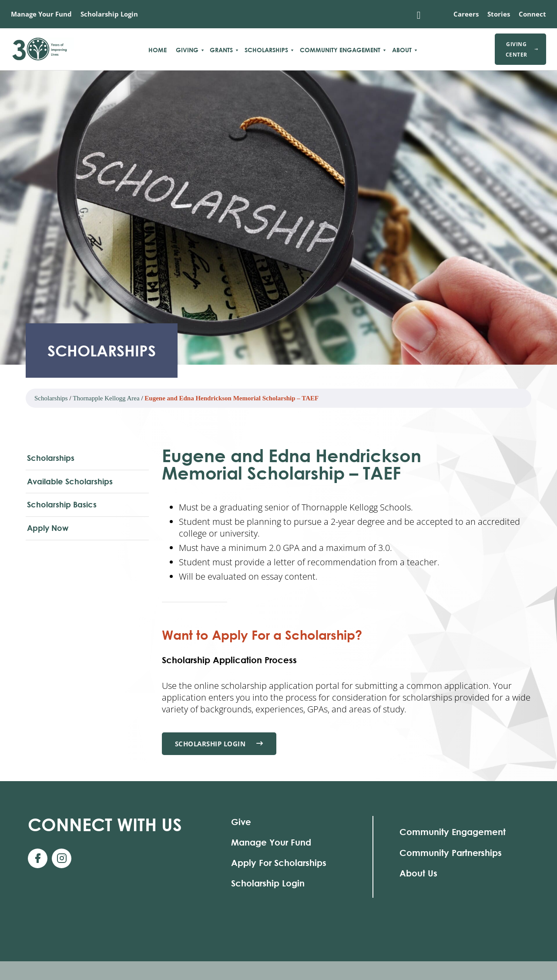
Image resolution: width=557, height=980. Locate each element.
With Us (105, 824)
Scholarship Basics (62, 504)
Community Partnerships (451, 853)
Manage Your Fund (41, 14)
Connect (532, 14)
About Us (418, 873)
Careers (466, 14)
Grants (221, 50)
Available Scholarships (70, 481)
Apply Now (48, 528)
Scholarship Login (109, 14)
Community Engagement (340, 50)
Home (158, 50)
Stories (499, 14)
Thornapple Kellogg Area (106, 398)
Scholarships (266, 50)
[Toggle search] (419, 15)
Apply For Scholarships (279, 863)
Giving (187, 50)
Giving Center (522, 49)
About (402, 50)
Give (241, 822)
